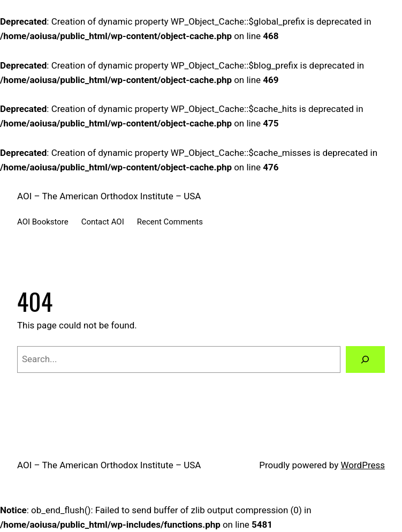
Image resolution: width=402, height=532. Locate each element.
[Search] (365, 360)
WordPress (363, 465)
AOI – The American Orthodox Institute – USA (109, 196)
